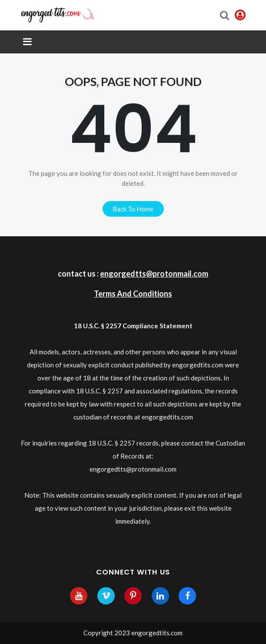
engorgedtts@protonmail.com (154, 274)
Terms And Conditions (133, 294)
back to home (133, 209)
